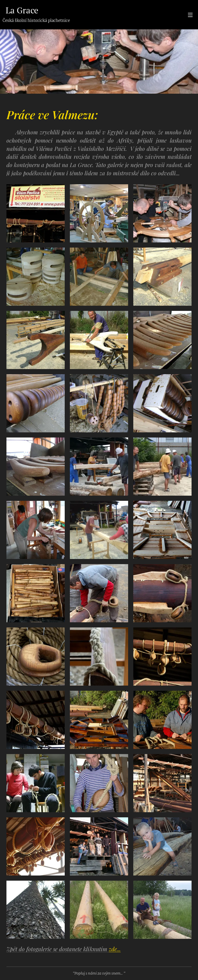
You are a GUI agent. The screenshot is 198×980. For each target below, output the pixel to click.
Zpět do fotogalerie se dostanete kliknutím (64, 949)
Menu (190, 15)
